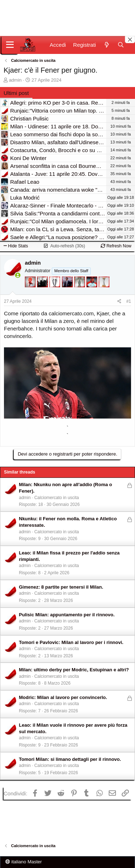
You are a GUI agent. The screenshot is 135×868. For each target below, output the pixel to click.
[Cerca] (121, 45)
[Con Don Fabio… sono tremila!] (68, 292)
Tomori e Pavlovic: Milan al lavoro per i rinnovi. (71, 642)
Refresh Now (116, 246)
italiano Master (24, 862)
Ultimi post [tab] (16, 93)
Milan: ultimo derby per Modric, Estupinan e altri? (74, 670)
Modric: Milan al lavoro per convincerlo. (63, 697)
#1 (129, 301)
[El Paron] (43, 292)
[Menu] (10, 45)
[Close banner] (130, 40)
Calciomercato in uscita (57, 498)
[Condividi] (119, 301)
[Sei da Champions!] (55, 292)
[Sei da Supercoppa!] (80, 292)
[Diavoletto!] (31, 292)
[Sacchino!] (93, 292)
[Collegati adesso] (18, 275)
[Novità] (106, 45)
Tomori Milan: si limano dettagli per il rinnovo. (70, 759)
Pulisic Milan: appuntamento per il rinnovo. (67, 615)
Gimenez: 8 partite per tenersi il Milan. (61, 587)
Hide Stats (16, 246)
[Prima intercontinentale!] (104, 292)
